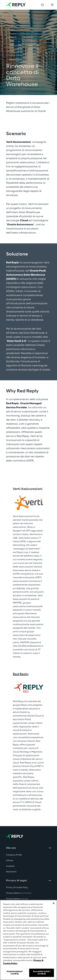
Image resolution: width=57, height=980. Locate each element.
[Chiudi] (54, 903)
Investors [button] (10, 866)
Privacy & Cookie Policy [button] (17, 888)
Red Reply (21, 674)
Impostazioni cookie (15, 973)
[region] (28, 940)
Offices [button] (10, 861)
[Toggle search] (42, 5)
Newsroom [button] (11, 872)
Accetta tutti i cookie (42, 973)
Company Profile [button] (14, 855)
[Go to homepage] (16, 5)
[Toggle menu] (52, 5)
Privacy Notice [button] (19, 893)
